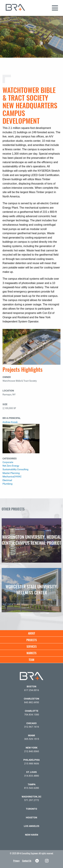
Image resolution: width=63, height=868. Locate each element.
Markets (32, 653)
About (32, 633)
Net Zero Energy (11, 466)
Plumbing (7, 484)
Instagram (47, 861)
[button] (59, 13)
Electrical (7, 480)
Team (32, 660)
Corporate (8, 462)
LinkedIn (37, 861)
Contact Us (27, 861)
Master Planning (11, 473)
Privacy (16, 861)
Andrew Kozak (10, 422)
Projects (32, 640)
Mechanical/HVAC (12, 477)
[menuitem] (32, 633)
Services (32, 647)
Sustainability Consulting (15, 469)
